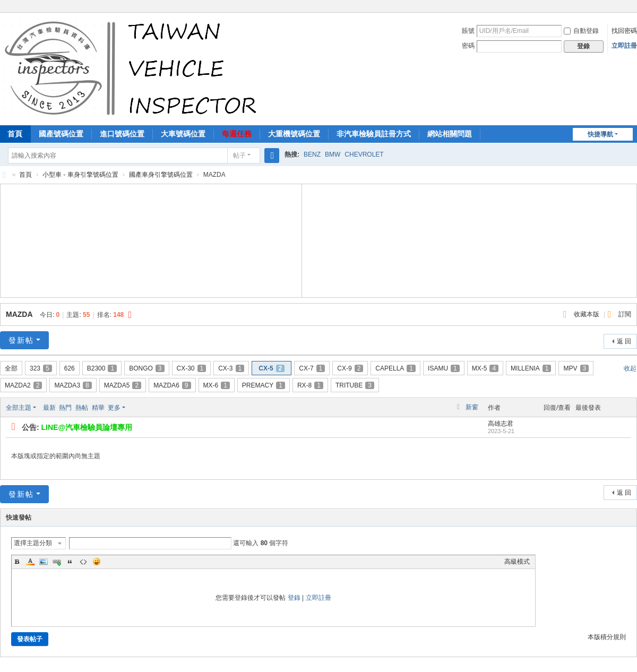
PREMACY (264, 385)
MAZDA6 (172, 385)
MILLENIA (531, 368)
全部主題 (19, 408)
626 (70, 368)
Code (83, 562)
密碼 (468, 46)
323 (41, 368)
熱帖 (82, 408)
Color (30, 562)
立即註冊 (624, 46)
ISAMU (444, 368)
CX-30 (192, 368)
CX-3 (231, 368)
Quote (70, 562)
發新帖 (21, 340)
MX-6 (217, 385)
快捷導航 (600, 134)
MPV (576, 368)
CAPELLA (395, 368)
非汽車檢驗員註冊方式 (374, 134)
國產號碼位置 (61, 134)
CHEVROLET (364, 154)
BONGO (147, 368)
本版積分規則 (607, 637)
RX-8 (310, 385)
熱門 (65, 408)
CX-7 (312, 368)
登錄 (294, 598)
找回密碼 (624, 31)
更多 (114, 408)
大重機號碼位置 (294, 134)
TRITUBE (355, 385)
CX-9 (350, 368)
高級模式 (517, 562)
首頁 (25, 175)
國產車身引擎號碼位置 (161, 175)
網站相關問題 (450, 134)
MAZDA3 (73, 385)
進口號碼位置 (122, 134)
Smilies (97, 562)
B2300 (102, 368)
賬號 (468, 31)
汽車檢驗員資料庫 (4, 175)
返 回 (624, 341)
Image (44, 562)
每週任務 (237, 134)
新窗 (472, 407)
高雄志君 (501, 424)
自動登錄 (581, 31)
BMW (333, 154)
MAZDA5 (123, 385)
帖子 (239, 156)
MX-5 (485, 368)
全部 (11, 368)
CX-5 (272, 368)
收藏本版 (587, 314)
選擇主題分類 (33, 543)
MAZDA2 (23, 385)
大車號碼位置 (183, 134)
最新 (49, 408)
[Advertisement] (151, 239)
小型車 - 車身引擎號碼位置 (80, 175)
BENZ (312, 154)
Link (57, 562)
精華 (98, 408)
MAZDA (19, 314)
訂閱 (625, 314)
